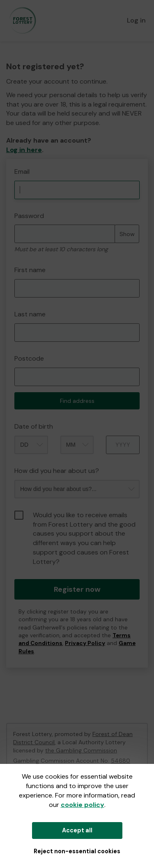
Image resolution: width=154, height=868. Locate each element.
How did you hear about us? (57, 471)
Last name (30, 314)
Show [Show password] (127, 234)
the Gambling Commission (81, 750)
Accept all (77, 830)
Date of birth (34, 426)
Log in (136, 20)
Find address (77, 401)
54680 (121, 761)
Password (29, 216)
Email (22, 172)
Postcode (29, 358)
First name (30, 270)
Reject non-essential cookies (77, 851)
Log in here (24, 150)
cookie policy (83, 805)
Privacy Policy (85, 643)
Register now (77, 589)
